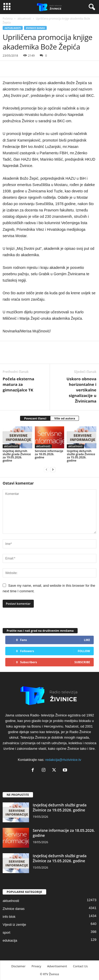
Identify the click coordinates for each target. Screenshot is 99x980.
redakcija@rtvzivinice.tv (63, 760)
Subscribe (82, 662)
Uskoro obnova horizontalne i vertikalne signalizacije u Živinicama (81, 390)
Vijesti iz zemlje (14, 925)
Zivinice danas (35, 28)
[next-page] (53, 469)
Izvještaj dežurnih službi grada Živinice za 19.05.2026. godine (17, 456)
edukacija (10, 940)
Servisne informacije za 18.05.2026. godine (49, 454)
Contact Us (81, 966)
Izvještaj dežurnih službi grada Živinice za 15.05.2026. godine (81, 456)
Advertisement (57, 966)
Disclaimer (18, 966)
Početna (8, 19)
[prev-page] (46, 469)
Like (87, 640)
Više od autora (65, 418)
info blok (9, 917)
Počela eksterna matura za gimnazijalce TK (18, 384)
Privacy (36, 966)
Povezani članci (35, 418)
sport (6, 932)
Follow (84, 651)
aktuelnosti (24, 19)
